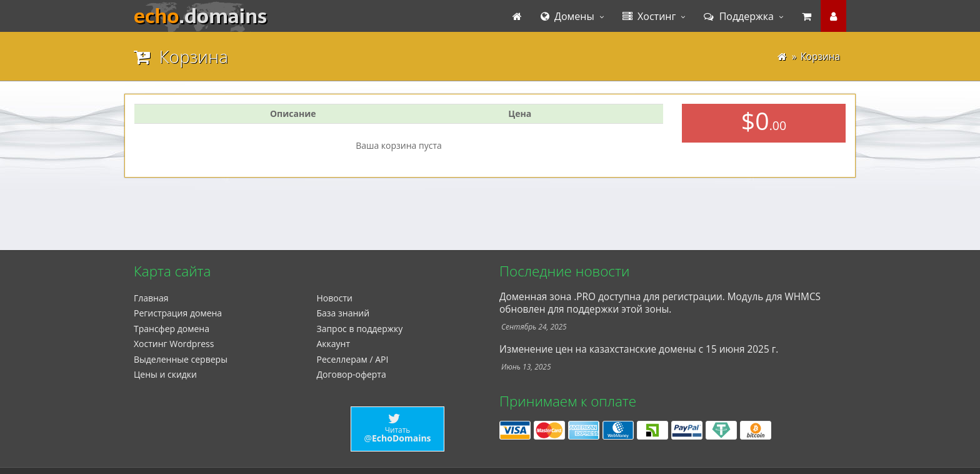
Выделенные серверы (181, 359)
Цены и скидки (165, 374)
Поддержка (739, 16)
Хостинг (649, 16)
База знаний (343, 313)
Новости (335, 298)
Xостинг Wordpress (174, 344)
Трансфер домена (172, 329)
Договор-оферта (352, 374)
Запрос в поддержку (360, 329)
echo (200, 16)
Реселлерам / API (353, 359)
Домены (567, 16)
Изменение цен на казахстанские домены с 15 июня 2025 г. (639, 349)
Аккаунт (334, 344)
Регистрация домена (178, 313)
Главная (151, 298)
